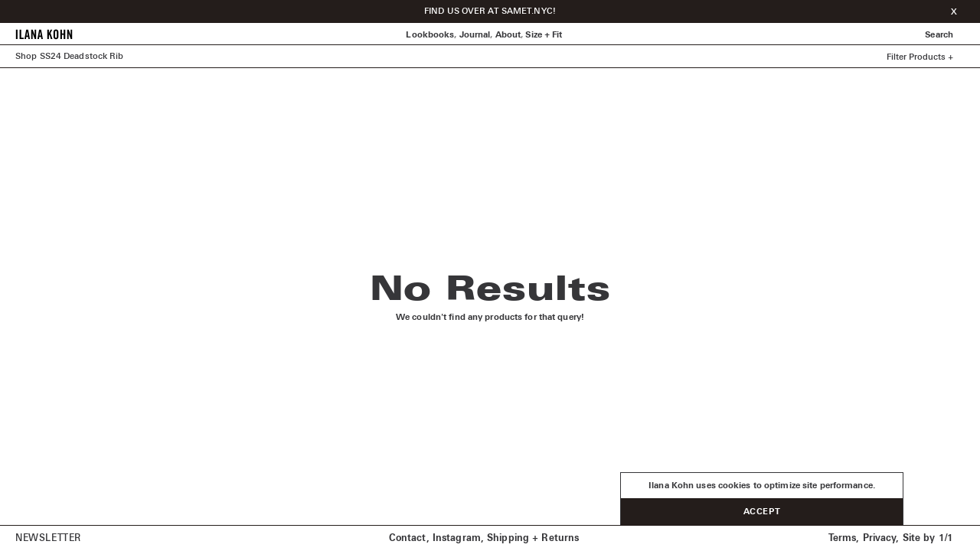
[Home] (44, 37)
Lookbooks (430, 35)
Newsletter (48, 539)
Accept (762, 512)
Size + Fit (544, 35)
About (508, 35)
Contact (408, 539)
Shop (26, 56)
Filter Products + (920, 57)
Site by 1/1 (928, 539)
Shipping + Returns (533, 539)
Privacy (880, 539)
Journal (475, 35)
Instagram (457, 539)
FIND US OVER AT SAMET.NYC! (490, 11)
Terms (843, 539)
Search (939, 35)
